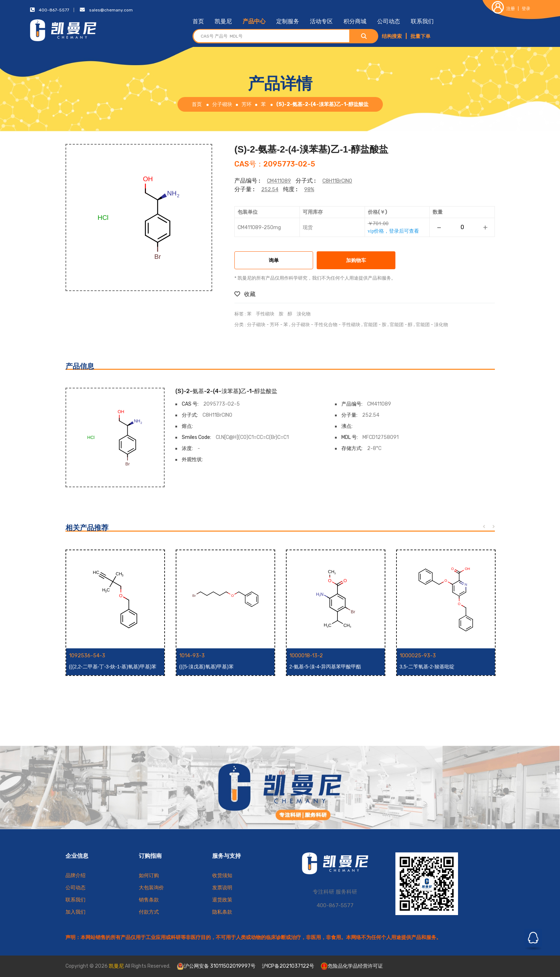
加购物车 (356, 261)
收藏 (245, 294)
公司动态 (389, 21)
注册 (503, 9)
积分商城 (355, 21)
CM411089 (279, 181)
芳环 (247, 104)
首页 (198, 21)
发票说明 (222, 888)
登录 (526, 9)
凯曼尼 (223, 21)
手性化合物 (326, 325)
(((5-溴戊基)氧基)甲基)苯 (206, 667)
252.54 (270, 190)
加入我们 (76, 912)
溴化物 (304, 314)
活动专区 (321, 21)
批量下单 (420, 36)
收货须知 (222, 876)
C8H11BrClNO (337, 181)
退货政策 (222, 900)
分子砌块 (222, 104)
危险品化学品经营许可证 (352, 966)
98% (309, 190)
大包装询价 (151, 888)
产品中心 (254, 21)
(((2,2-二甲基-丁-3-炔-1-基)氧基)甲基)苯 (113, 667)
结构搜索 (392, 36)
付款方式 (149, 912)
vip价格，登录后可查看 (394, 231)
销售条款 (149, 900)
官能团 (371, 325)
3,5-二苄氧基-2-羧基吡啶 (427, 667)
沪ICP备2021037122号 (288, 966)
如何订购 (149, 876)
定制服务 (288, 21)
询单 (274, 261)
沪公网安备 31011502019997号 (216, 966)
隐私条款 (222, 912)
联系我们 (422, 21)
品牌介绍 (76, 876)
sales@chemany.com (111, 10)
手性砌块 (265, 314)
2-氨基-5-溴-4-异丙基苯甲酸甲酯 (325, 667)
